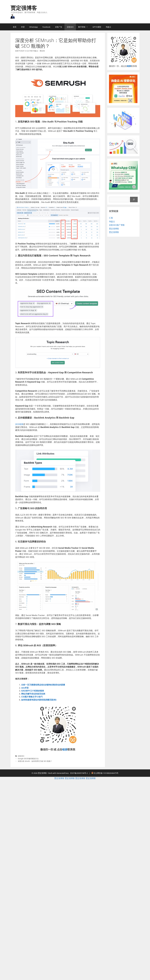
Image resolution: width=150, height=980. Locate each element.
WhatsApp (34, 27)
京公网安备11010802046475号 (106, 773)
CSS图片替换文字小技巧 (32, 697)
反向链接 (19, 424)
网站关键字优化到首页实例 (33, 694)
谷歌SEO (70, 27)
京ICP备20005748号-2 (79, 773)
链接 (65, 749)
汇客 (111, 218)
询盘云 (108, 27)
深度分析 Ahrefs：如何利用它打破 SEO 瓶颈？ (35, 761)
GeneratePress (63, 773)
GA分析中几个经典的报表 (33, 691)
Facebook (46, 27)
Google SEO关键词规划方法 (28, 759)
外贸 (23, 27)
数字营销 (84, 27)
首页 (15, 27)
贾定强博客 (24, 8)
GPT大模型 (97, 27)
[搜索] (134, 200)
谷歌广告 (59, 27)
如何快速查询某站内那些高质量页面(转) (39, 700)
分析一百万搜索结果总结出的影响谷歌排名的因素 (43, 685)
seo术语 (25, 688)
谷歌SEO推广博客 (117, 225)
